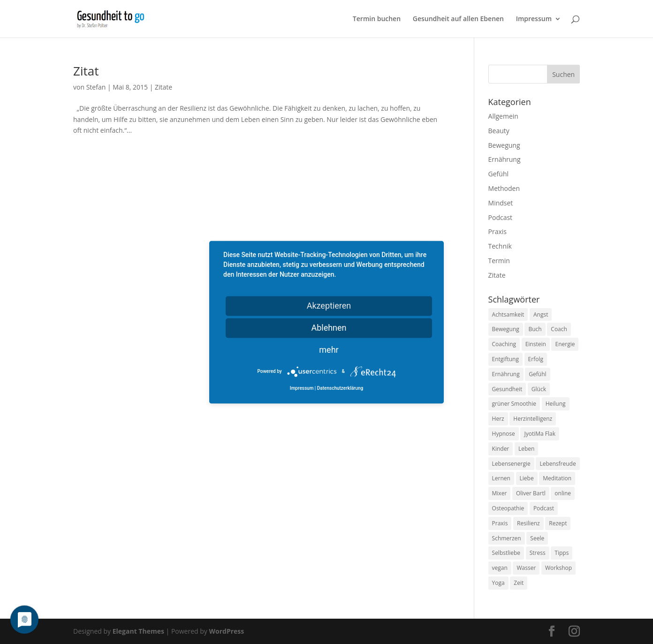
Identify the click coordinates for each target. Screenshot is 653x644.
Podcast (501, 217)
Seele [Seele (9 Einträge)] (537, 538)
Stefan (96, 87)
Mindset (501, 203)
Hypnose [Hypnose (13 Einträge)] (504, 434)
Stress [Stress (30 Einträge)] (538, 553)
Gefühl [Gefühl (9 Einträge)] (537, 374)
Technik (500, 246)
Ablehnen (329, 328)
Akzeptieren (329, 306)
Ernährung (505, 159)
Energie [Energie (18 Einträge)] (565, 344)
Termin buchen (377, 19)
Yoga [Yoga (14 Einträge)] (498, 583)
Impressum (534, 19)
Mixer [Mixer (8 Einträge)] (500, 493)
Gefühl (498, 174)
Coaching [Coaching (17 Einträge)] (504, 344)
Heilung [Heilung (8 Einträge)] (556, 404)
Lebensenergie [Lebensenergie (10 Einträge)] (511, 464)
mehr (329, 350)
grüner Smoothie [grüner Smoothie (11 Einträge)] (514, 404)
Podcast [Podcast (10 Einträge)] (544, 508)
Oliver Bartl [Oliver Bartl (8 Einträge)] (531, 493)
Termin (499, 261)
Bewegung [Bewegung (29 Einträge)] (506, 329)
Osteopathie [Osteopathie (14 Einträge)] (508, 508)
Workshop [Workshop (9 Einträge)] (558, 568)
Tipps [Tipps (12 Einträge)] (562, 553)
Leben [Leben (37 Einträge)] (526, 449)
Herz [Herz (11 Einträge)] (498, 419)
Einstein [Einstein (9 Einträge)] (536, 344)
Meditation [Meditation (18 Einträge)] (557, 478)
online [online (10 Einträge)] (563, 493)
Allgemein (503, 116)
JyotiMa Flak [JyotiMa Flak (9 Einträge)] (540, 434)
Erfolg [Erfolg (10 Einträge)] (536, 359)
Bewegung (504, 145)
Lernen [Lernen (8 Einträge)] (501, 478)
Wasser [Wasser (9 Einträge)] (526, 568)
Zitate (163, 87)
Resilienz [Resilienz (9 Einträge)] (528, 523)
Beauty (499, 131)
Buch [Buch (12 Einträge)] (535, 329)
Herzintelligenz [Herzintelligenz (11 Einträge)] (533, 419)
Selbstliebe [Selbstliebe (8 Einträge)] (506, 553)
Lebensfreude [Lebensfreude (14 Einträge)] (558, 464)
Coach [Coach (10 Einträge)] (559, 329)
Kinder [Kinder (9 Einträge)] (501, 449)
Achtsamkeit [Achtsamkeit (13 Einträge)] (508, 314)
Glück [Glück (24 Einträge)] (539, 389)
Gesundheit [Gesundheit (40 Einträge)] (507, 389)
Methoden (504, 188)
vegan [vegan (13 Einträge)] (500, 568)
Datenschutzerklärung (340, 388)
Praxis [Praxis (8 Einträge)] (500, 523)
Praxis (497, 231)
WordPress (226, 631)
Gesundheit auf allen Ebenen (458, 19)
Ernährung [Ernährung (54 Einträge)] (506, 374)
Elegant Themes (138, 631)
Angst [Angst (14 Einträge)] (541, 314)
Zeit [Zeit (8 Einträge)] (519, 583)
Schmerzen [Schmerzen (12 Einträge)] (507, 538)
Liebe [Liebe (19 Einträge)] (527, 478)
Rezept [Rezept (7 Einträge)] (558, 523)
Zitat (86, 71)
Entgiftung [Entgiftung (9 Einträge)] (505, 359)
